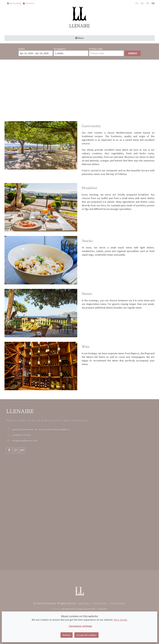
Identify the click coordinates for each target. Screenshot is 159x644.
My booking (14, 3)
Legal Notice (84, 603)
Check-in (29, 3)
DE (143, 3)
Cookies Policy (117, 603)
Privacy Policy (100, 603)
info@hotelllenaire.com (25, 441)
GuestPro (103, 609)
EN (153, 3)
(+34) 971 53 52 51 (22, 435)
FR (148, 3)
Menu (79, 38)
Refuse (67, 635)
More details (121, 620)
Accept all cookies (86, 635)
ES (137, 3)
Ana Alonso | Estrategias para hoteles (79, 609)
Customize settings (80, 626)
